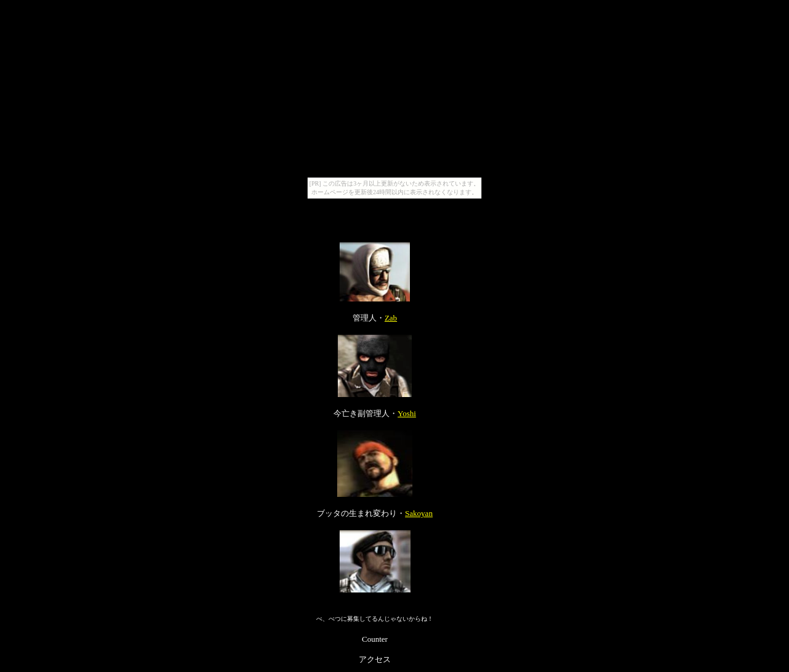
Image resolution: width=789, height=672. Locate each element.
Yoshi (407, 413)
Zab (391, 318)
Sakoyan (419, 513)
